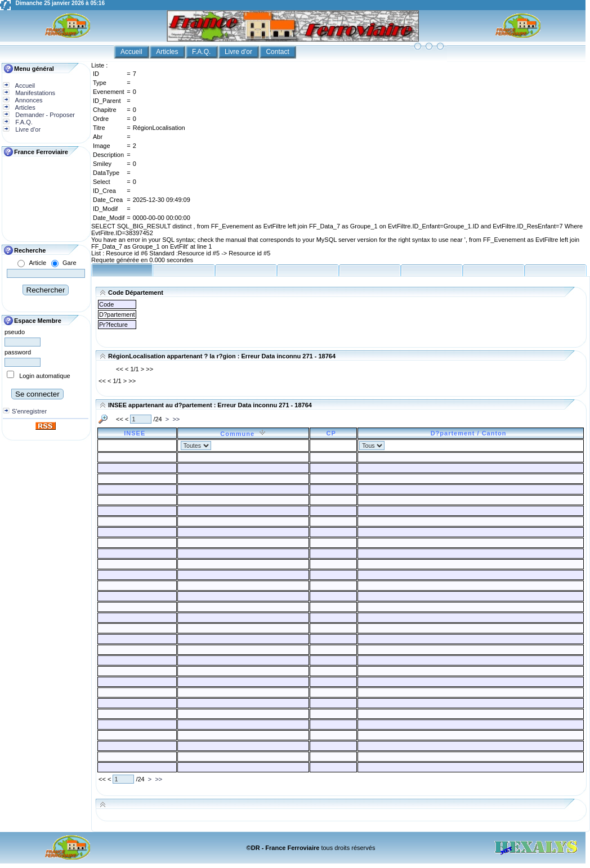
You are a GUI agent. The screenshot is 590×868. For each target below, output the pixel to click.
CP (333, 433)
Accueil (132, 52)
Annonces (28, 100)
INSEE (137, 433)
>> (176, 419)
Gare (69, 263)
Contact (278, 52)
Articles (168, 52)
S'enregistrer (29, 411)
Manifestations (34, 93)
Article (37, 263)
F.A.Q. (202, 52)
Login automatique (45, 376)
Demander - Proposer (44, 115)
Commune (243, 434)
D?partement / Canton (471, 433)
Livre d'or (239, 52)
